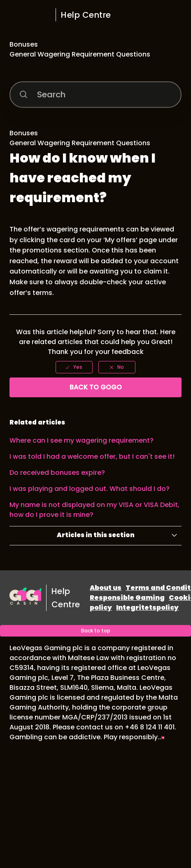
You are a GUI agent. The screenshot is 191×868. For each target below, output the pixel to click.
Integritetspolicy (147, 607)
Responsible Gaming (127, 598)
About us (106, 588)
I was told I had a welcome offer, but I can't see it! (92, 456)
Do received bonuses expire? (57, 473)
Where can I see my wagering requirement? (82, 440)
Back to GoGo (96, 387)
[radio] (74, 367)
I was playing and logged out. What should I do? (90, 489)
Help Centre (86, 15)
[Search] (95, 95)
